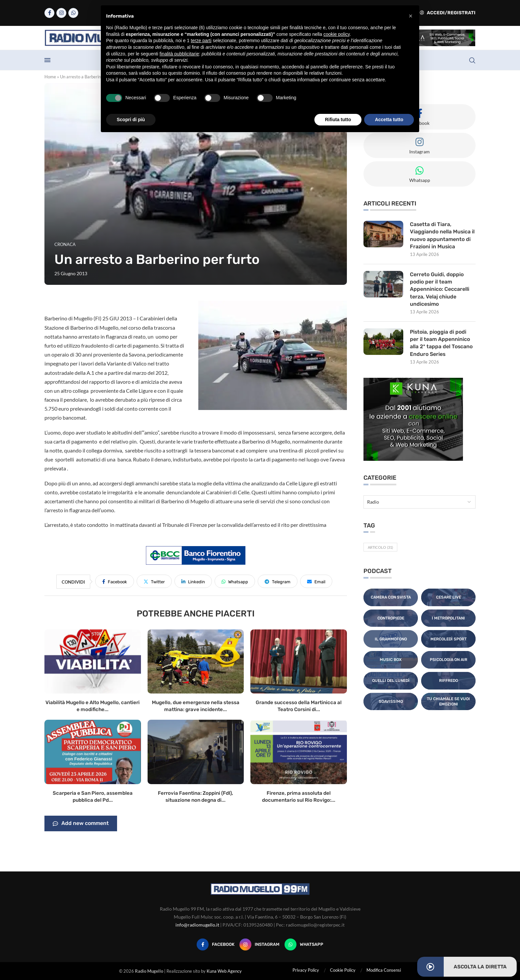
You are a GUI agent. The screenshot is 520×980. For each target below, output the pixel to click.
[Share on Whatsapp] (235, 581)
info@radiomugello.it (197, 925)
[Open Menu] (47, 60)
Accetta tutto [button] (389, 120)
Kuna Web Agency (224, 971)
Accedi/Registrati (448, 13)
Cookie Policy (343, 970)
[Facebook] (49, 13)
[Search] (472, 60)
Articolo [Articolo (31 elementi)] (380, 548)
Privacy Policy (306, 970)
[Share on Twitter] (154, 581)
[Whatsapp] (73, 13)
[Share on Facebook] (115, 581)
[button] (411, 16)
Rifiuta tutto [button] (338, 120)
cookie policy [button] (336, 34)
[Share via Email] (316, 581)
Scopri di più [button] (131, 120)
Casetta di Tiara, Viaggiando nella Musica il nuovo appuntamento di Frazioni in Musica (442, 235)
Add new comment (81, 824)
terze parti (201, 41)
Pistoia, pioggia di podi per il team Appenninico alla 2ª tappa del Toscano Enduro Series (441, 343)
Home (50, 77)
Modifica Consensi (384, 970)
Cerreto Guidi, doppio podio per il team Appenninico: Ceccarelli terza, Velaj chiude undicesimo (440, 289)
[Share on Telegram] (278, 581)
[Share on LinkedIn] (193, 581)
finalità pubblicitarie (179, 54)
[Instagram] (61, 13)
